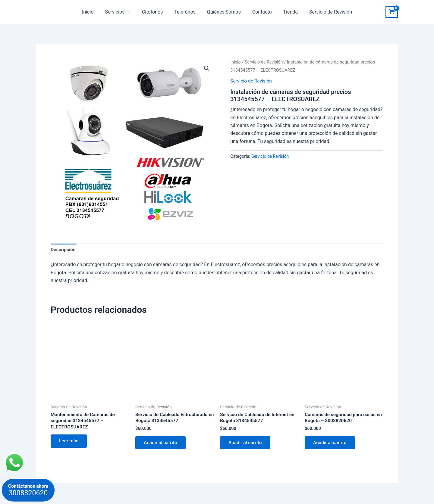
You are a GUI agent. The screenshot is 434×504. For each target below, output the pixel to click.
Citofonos (155, 12)
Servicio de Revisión (324, 12)
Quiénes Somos (223, 12)
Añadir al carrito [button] (162, 444)
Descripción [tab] (63, 250)
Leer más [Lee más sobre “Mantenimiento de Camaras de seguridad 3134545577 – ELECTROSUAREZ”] (70, 442)
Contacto (259, 12)
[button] (207, 68)
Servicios (122, 12)
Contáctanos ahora (28, 490)
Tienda (286, 12)
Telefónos (186, 12)
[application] (132, 12)
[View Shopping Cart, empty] (392, 12)
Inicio (94, 12)
